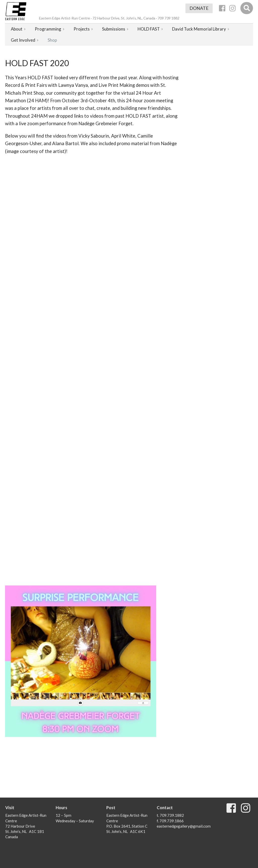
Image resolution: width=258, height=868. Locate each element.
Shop (52, 40)
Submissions (114, 29)
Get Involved (23, 40)
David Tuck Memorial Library (199, 29)
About (17, 29)
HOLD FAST (149, 29)
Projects (82, 29)
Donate (199, 8)
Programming (48, 29)
